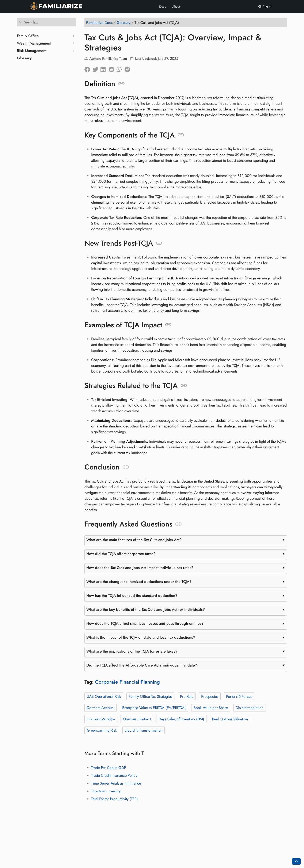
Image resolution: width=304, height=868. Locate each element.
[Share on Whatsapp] (121, 68)
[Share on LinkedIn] (104, 68)
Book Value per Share (211, 708)
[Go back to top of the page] (296, 861)
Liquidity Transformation (144, 730)
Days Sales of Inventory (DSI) (181, 719)
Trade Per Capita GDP (109, 768)
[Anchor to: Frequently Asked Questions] (178, 524)
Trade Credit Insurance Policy (114, 775)
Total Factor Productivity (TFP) (115, 799)
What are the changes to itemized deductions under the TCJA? (139, 582)
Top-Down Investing (106, 791)
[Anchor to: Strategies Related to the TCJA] (184, 386)
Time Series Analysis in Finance (116, 783)
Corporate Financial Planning (127, 682)
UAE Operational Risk (104, 697)
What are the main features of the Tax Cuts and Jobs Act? (134, 540)
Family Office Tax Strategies (151, 697)
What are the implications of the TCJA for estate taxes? (132, 651)
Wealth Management (34, 43)
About (176, 7)
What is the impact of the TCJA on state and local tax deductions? (141, 637)
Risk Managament (32, 51)
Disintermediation (250, 708)
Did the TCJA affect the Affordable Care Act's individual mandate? (142, 665)
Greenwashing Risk (102, 730)
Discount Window (101, 719)
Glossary (24, 58)
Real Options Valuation (230, 719)
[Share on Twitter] (96, 68)
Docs (163, 7)
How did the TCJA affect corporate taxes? (121, 554)
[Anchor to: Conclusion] (126, 467)
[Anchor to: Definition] (121, 84)
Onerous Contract (137, 719)
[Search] (46, 22)
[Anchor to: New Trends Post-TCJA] (159, 243)
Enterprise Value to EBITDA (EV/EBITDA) (154, 708)
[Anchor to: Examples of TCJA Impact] (168, 325)
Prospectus (210, 697)
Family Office (28, 36)
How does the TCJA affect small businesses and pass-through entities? (145, 623)
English (265, 7)
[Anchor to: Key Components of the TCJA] (181, 135)
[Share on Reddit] (113, 68)
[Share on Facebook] (88, 68)
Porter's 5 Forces (239, 697)
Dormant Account (101, 708)
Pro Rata (187, 697)
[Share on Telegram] (129, 68)
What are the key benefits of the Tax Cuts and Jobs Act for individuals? (146, 610)
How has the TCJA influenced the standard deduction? (132, 596)
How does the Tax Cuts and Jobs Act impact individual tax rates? (140, 568)
